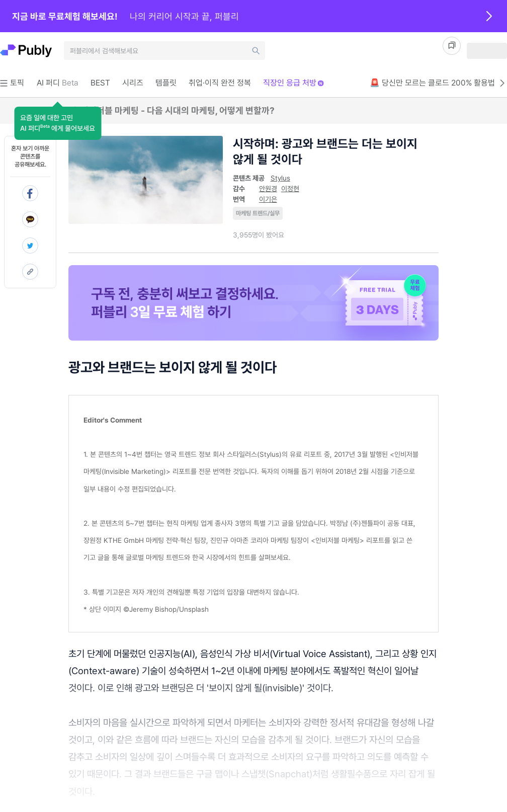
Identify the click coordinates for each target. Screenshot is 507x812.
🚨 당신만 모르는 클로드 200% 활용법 (438, 83)
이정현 (290, 189)
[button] (58, 123)
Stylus (280, 178)
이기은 (268, 199)
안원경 (268, 189)
